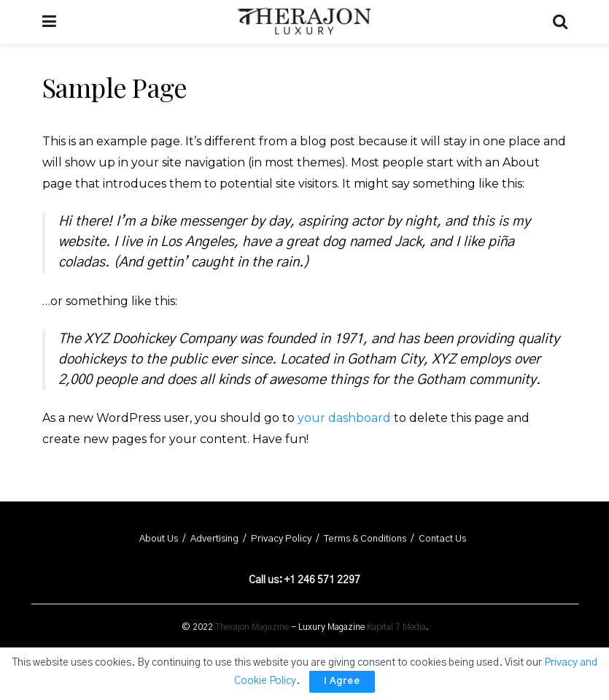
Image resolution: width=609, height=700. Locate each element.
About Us (159, 539)
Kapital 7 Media (396, 627)
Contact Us (442, 539)
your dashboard (344, 418)
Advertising (214, 539)
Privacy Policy (281, 539)
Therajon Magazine (252, 627)
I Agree (342, 681)
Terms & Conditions (365, 539)
